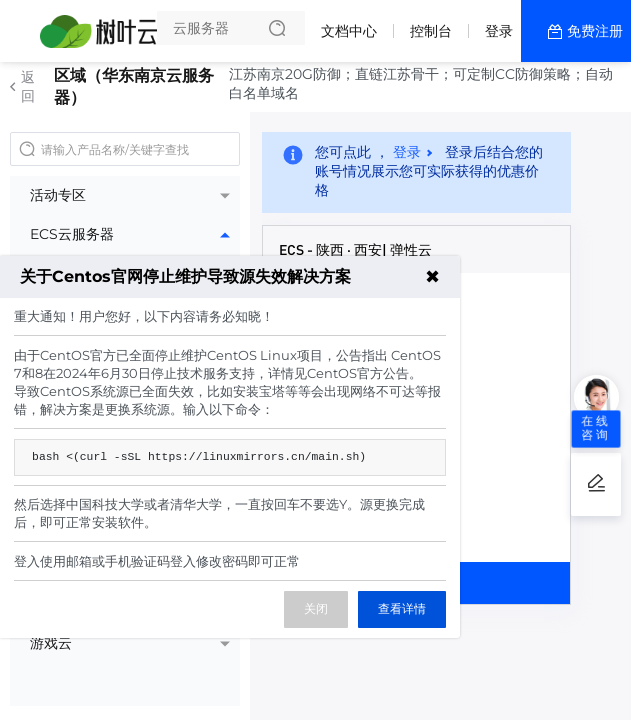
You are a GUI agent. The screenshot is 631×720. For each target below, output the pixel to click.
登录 (499, 31)
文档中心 (349, 31)
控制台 (431, 31)
